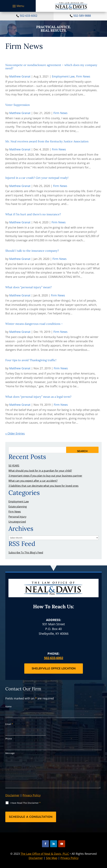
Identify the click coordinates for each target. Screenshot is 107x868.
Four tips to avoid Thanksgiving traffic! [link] (31, 360)
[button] (18, 6)
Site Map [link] (52, 858)
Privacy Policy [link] (69, 858)
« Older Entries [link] (15, 433)
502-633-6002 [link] (29, 16)
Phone (9, 739)
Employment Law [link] (63, 76)
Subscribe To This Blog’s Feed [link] (26, 553)
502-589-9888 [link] (82, 16)
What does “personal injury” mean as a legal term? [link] (38, 397)
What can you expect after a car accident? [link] (33, 481)
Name (8, 706)
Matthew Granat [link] (20, 76)
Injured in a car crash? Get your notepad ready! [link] (37, 178)
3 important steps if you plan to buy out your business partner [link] (45, 476)
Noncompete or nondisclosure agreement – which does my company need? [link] (51, 67)
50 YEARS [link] (14, 466)
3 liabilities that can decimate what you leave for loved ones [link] (43, 486)
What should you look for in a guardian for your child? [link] (40, 471)
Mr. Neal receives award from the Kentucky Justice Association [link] (47, 141)
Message (10, 753)
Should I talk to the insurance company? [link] (32, 251)
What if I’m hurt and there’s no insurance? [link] (33, 214)
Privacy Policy (32, 795)
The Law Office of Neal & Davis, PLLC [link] (45, 854)
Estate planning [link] (18, 507)
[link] (71, 6)
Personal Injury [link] (17, 517)
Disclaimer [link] (36, 858)
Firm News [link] (83, 76)
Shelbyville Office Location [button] (54, 668)
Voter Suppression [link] (18, 105)
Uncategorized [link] (17, 522)
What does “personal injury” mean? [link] (29, 287)
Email (9, 724)
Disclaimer (12, 795)
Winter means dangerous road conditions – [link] (34, 324)
